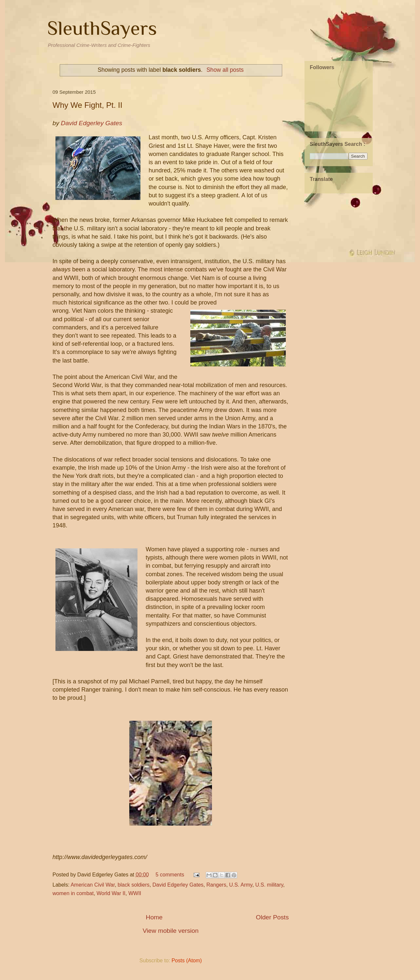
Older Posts (272, 917)
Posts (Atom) (187, 960)
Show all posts (225, 70)
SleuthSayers (102, 28)
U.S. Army (241, 885)
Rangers (216, 885)
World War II (111, 893)
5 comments (170, 875)
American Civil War (93, 885)
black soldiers (134, 885)
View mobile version (171, 931)
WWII (135, 893)
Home (154, 917)
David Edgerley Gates (178, 885)
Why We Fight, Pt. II (87, 105)
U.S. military (269, 885)
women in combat (73, 893)
